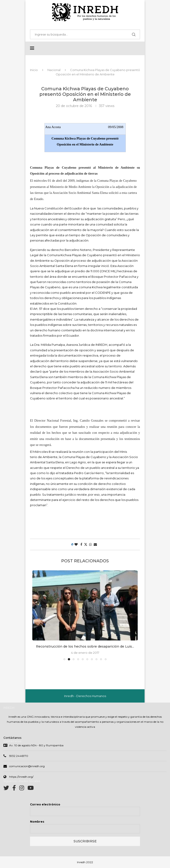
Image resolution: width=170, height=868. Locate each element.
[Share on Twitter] (86, 545)
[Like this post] (76, 545)
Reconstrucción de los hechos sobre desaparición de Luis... (85, 647)
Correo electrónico (45, 805)
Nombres (37, 822)
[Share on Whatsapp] (90, 545)
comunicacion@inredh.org (27, 767)
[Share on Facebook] (81, 545)
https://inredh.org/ (21, 777)
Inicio (34, 70)
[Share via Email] (95, 545)
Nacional (54, 70)
